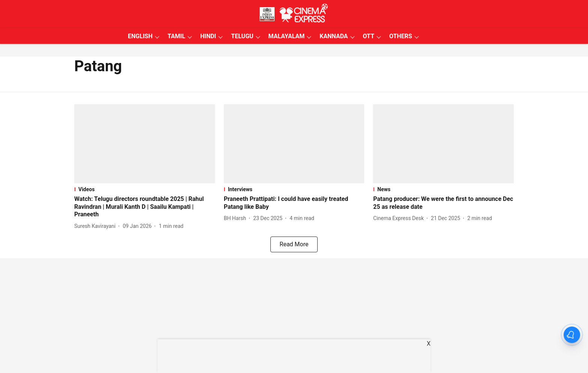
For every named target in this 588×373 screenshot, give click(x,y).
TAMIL (176, 36)
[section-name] (145, 189)
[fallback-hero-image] (145, 144)
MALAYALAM (287, 36)
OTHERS (401, 36)
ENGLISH (140, 36)
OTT (369, 36)
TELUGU (242, 36)
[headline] (145, 207)
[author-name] (96, 226)
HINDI (208, 36)
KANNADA (334, 36)
